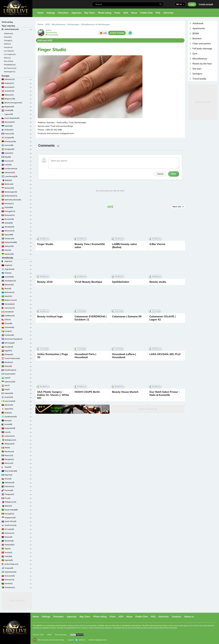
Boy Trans (90, 13)
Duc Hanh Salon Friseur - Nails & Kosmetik (165, 393)
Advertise (168, 13)
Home (41, 13)
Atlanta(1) (8, 37)
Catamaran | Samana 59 (127, 316)
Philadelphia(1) (10, 65)
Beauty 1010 (45, 282)
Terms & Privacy (61, 635)
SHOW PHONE (117, 33)
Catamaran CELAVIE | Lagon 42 (163, 318)
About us (189, 616)
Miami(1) (7, 58)
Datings (51, 13)
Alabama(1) (9, 33)
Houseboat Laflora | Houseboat (124, 356)
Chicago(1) (8, 40)
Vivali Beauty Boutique (88, 282)
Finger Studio (45, 244)
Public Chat (146, 13)
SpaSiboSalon (121, 282)
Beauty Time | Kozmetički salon (90, 246)
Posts (117, 13)
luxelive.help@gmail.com (98, 640)
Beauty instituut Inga (50, 316)
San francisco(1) (10, 68)
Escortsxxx (51, 33)
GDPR (49, 635)
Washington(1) (10, 72)
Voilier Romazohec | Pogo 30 (53, 356)
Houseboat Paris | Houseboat (85, 356)
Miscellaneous (59, 24)
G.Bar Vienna (157, 244)
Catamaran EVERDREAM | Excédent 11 (91, 318)
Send (174, 174)
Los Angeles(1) (10, 54)
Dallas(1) (7, 44)
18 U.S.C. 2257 (38, 635)
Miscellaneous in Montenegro (96, 24)
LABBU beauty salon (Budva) (124, 246)
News (134, 13)
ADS (126, 13)
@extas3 (80, 640)
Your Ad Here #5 (148, 409)
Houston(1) (8, 47)
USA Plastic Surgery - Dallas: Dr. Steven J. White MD (53, 395)
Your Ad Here (17, 601)
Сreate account (206, 4)
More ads (178, 207)
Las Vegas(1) (9, 51)
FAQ (158, 13)
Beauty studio (158, 282)
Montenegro (73, 24)
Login (192, 4)
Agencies (76, 13)
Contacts (176, 616)
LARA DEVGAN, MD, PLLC (165, 354)
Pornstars (63, 13)
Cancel (160, 174)
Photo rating (105, 13)
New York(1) (9, 61)
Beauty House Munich (125, 392)
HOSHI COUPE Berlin (87, 392)
